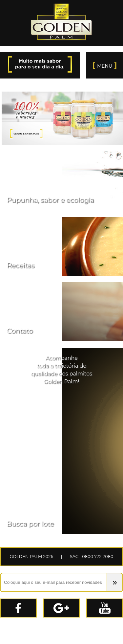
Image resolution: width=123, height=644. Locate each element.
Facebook (36, 603)
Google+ (79, 603)
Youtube (123, 603)
